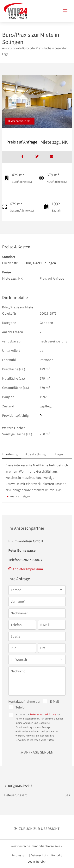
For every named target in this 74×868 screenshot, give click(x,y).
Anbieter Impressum (28, 569)
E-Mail (54, 701)
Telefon (21, 707)
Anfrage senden (39, 752)
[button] (37, 590)
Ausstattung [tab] (46, 454)
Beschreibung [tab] (17, 454)
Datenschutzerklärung (43, 714)
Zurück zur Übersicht (39, 828)
